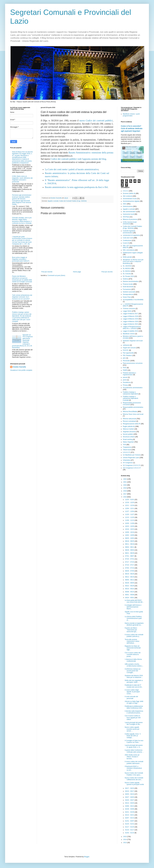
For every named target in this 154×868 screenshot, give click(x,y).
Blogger (87, 857)
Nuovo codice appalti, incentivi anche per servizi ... (132, 729)
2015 (125, 837)
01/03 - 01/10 (130, 833)
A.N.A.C (126, 191)
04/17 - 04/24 (130, 788)
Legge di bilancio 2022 (130, 324)
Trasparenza (127, 447)
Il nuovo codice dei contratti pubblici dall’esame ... (134, 762)
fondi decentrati (128, 287)
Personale (126, 361)
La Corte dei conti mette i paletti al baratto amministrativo (72, 169)
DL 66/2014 (127, 268)
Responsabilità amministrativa (133, 407)
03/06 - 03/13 (130, 806)
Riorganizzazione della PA (132, 424)
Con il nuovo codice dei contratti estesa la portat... (133, 655)
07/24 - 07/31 (130, 559)
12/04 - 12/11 (130, 508)
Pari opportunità (128, 353)
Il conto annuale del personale (131, 697)
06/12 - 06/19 (130, 577)
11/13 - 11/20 (130, 517)
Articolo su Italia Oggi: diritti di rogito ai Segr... (134, 702)
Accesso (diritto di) (129, 193)
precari (125, 377)
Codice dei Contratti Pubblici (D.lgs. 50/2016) (73, 201)
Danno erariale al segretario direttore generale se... (134, 624)
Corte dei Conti (128, 238)
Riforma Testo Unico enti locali (133, 414)
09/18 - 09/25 (130, 541)
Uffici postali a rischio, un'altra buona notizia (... (134, 665)
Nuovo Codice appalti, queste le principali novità (134, 784)
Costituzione (127, 240)
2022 (125, 479)
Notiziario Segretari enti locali (133, 341)
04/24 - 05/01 (130, 598)
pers (124, 358)
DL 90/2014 (127, 271)
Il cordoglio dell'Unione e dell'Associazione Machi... (133, 607)
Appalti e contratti (53, 201)
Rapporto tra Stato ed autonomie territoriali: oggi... (133, 648)
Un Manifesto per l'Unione (132, 455)
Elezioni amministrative (131, 281)
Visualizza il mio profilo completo (21, 370)
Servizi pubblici (128, 434)
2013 (125, 843)
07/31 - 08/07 (130, 556)
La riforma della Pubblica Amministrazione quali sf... (133, 618)
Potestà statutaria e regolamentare (129, 374)
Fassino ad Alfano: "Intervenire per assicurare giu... (131, 630)
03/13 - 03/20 (130, 803)
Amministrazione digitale (131, 201)
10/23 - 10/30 (130, 526)
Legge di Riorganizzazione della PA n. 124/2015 (132, 327)
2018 (125, 491)
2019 (125, 488)
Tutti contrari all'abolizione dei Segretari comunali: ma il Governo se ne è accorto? (22, 297)
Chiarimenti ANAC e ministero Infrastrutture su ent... (133, 768)
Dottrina (125, 279)
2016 (125, 497)
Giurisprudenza (128, 294)
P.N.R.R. (126, 350)
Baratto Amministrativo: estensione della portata (91, 153)
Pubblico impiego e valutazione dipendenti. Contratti (131, 398)
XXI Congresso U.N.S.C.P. (132, 468)
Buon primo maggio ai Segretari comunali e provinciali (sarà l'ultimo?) (21, 259)
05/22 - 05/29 (130, 586)
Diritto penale (127, 257)
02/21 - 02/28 (130, 812)
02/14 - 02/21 (130, 815)
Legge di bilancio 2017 (130, 314)
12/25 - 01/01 (130, 500)
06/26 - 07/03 (130, 571)
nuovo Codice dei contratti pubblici (96, 121)
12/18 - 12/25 (130, 502)
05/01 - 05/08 (130, 595)
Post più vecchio (107, 272)
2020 (125, 485)
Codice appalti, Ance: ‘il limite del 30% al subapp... (133, 736)
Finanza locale (128, 284)
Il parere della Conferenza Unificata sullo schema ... (134, 751)
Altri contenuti (127, 196)
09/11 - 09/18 (130, 544)
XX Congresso (128, 463)
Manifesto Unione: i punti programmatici (131, 115)
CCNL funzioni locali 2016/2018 (130, 223)
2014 (125, 840)
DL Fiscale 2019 (128, 276)
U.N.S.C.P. (126, 452)
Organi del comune (129, 348)
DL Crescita (127, 274)
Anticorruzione (128, 206)
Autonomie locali (128, 214)
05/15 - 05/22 (130, 589)
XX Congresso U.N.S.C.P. (132, 465)
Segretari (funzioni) (129, 432)
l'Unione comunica (129, 309)
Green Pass (127, 297)
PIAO (125, 368)
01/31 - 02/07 (130, 821)
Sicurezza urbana (129, 437)
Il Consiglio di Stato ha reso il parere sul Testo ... (134, 741)
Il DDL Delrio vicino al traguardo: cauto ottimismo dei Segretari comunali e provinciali (22, 179)
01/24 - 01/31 (130, 824)
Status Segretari (128, 442)
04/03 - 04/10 (130, 794)
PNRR (125, 370)
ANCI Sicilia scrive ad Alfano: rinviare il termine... (132, 757)
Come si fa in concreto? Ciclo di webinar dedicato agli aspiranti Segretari (132, 129)
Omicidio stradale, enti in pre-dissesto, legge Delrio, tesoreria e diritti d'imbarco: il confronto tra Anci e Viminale (22, 220)
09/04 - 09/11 (130, 547)
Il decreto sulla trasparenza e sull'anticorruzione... (134, 712)
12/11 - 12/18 (130, 505)
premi (125, 380)
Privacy (125, 385)
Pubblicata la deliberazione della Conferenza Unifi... (134, 707)
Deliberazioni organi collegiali (133, 253)
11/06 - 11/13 (130, 520)
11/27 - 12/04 (130, 511)
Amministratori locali (130, 199)
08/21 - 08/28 (130, 553)
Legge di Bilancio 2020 (131, 322)
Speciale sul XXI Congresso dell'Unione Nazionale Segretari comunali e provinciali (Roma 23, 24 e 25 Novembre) (22, 341)
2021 (125, 482)
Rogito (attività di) (129, 426)
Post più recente (47, 272)
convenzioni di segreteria (131, 235)
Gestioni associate (129, 292)
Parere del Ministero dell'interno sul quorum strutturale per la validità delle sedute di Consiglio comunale (22, 279)
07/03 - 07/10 (130, 568)
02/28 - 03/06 (130, 809)
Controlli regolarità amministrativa (129, 232)
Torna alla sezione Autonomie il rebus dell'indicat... (132, 641)
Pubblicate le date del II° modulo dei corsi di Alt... (134, 686)
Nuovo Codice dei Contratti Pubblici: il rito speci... (134, 774)
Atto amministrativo (129, 212)
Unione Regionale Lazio (131, 458)
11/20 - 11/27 (130, 514)
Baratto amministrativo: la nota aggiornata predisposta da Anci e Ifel (76, 187)
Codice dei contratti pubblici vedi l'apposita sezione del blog (78, 159)
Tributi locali (127, 450)
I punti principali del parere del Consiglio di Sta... (134, 723)
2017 (125, 494)
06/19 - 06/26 (130, 574)
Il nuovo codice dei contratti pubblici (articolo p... (134, 636)
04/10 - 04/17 (130, 791)
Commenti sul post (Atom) (56, 275)
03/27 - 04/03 (130, 797)
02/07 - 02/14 (130, 818)
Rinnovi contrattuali (129, 421)
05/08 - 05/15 (130, 592)
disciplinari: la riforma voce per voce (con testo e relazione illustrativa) (133, 262)
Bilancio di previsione (130, 219)
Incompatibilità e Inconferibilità (133, 300)
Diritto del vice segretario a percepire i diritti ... (134, 681)
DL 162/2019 (127, 266)
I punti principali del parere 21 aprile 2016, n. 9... (134, 746)
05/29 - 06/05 (130, 583)
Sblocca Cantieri (128, 429)
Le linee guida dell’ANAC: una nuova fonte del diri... (134, 601)
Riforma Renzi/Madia (130, 412)
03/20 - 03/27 (130, 800)
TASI (124, 445)
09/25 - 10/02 (130, 538)
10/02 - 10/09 (130, 535)
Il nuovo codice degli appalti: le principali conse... (132, 692)
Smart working (128, 439)
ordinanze (126, 345)
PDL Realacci (127, 355)
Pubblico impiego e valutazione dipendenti (130, 393)
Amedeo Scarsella (19, 367)
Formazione (127, 289)
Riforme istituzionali (129, 419)
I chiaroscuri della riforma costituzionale (133, 660)
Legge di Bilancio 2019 (131, 319)
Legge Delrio (127, 311)
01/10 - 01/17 (130, 830)
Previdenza (127, 382)
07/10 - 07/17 (130, 565)
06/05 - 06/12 (130, 580)
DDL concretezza (129, 250)
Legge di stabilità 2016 (130, 331)
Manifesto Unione (129, 334)
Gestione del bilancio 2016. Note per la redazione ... (134, 676)
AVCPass (126, 217)
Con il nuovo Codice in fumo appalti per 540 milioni (133, 718)
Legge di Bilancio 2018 (131, 316)
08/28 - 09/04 (130, 550)
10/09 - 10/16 (130, 532)
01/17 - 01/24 (130, 827)
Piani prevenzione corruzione (133, 363)
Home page (77, 272)
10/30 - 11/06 (130, 523)
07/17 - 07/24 (130, 562)
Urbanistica (127, 460)
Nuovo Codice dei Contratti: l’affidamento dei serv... (134, 779)
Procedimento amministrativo (133, 388)
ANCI (125, 204)
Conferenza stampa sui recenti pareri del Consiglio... (133, 671)
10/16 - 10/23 (130, 529)
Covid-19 (126, 243)
